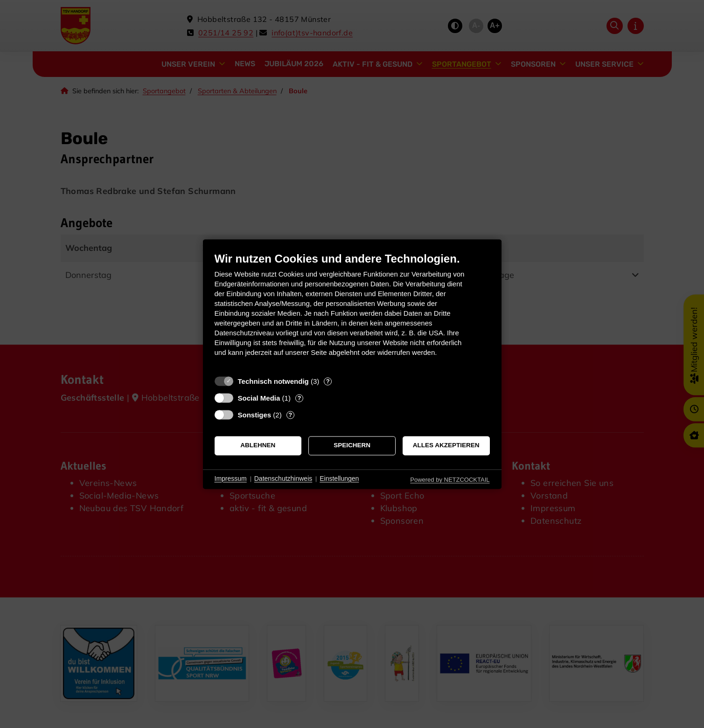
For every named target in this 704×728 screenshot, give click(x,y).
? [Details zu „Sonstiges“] (290, 415)
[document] (352, 311)
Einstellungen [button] (339, 479)
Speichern (352, 446)
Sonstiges (255, 415)
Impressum (231, 479)
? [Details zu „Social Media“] (299, 398)
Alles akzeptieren (446, 446)
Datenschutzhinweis (283, 479)
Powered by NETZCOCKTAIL (450, 480)
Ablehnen (258, 446)
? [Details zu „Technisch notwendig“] (328, 381)
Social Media (259, 398)
